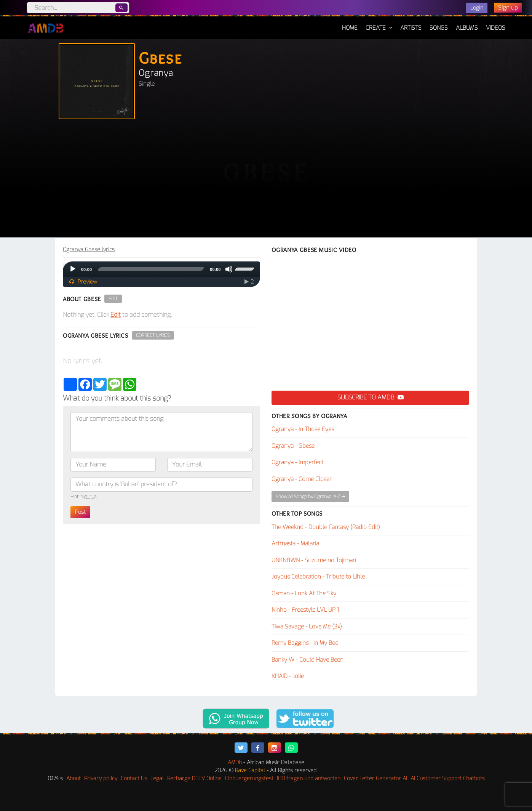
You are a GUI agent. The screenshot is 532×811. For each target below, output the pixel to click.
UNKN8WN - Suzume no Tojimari (314, 560)
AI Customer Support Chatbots (448, 778)
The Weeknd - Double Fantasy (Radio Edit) (326, 527)
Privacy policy (101, 778)
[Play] (73, 269)
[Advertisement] (266, 180)
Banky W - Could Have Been (308, 660)
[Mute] (229, 269)
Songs (439, 28)
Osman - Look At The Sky (304, 593)
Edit (113, 299)
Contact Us (134, 778)
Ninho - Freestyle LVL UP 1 (305, 610)
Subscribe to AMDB (371, 397)
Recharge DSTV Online (194, 778)
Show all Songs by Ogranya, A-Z (310, 497)
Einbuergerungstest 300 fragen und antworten (283, 778)
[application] (162, 269)
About (73, 778)
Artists (411, 28)
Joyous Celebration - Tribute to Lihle (318, 577)
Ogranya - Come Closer (302, 479)
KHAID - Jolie (288, 676)
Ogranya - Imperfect (297, 462)
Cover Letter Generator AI (375, 778)
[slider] (151, 269)
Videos (496, 28)
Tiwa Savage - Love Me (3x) (307, 627)
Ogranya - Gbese (293, 446)
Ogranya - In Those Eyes (303, 429)
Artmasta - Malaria (295, 543)
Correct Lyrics (153, 335)
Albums (467, 28)
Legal (157, 778)
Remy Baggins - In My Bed (305, 643)
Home (350, 24)
